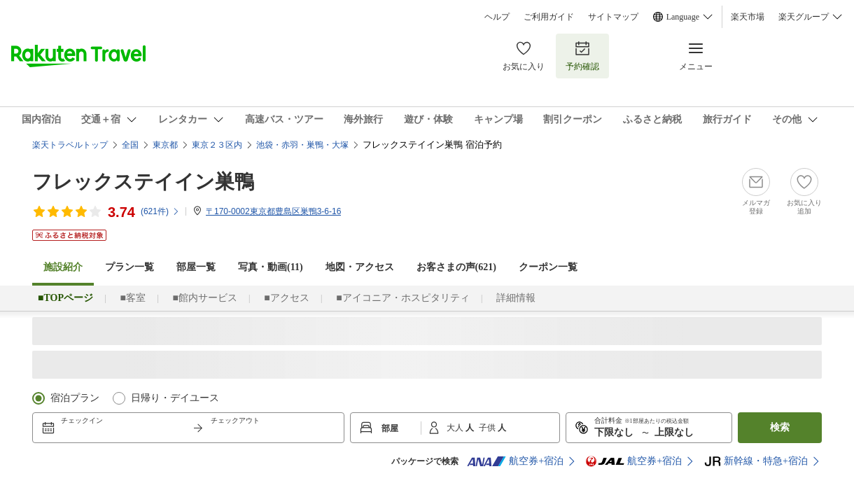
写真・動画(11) (271, 267)
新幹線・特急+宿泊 (756, 461)
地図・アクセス (360, 267)
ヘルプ (497, 17)
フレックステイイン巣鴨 (143, 182)
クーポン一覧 (548, 267)
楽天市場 (748, 17)
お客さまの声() (456, 267)
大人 (456, 428)
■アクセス (286, 298)
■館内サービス (204, 298)
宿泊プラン (75, 398)
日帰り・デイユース (175, 398)
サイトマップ (613, 17)
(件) (160, 211)
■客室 (132, 298)
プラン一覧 (129, 267)
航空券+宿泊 (515, 461)
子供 (488, 428)
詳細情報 (516, 298)
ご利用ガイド (549, 17)
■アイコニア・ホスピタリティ (402, 298)
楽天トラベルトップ (70, 145)
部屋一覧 (196, 267)
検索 (780, 427)
